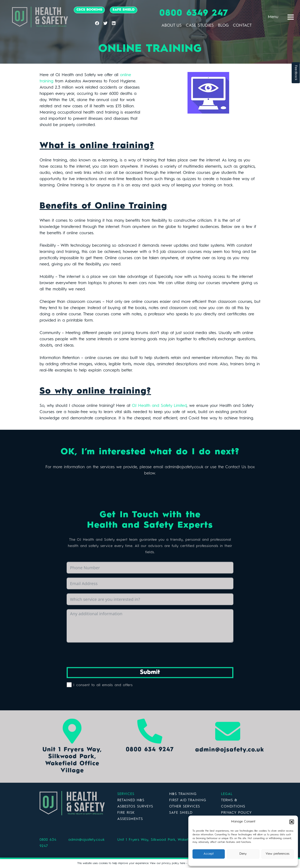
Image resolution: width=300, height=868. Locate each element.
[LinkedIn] (114, 23)
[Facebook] (97, 23)
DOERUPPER (180, 819)
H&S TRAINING (183, 794)
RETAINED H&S (131, 800)
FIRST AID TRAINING (188, 800)
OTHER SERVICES (185, 807)
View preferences (277, 854)
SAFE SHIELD (181, 813)
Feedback (296, 73)
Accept (209, 854)
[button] (292, 822)
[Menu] (291, 17)
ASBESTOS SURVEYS (135, 807)
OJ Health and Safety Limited (159, 406)
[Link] (40, 17)
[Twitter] (105, 23)
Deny (243, 854)
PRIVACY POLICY (236, 813)
